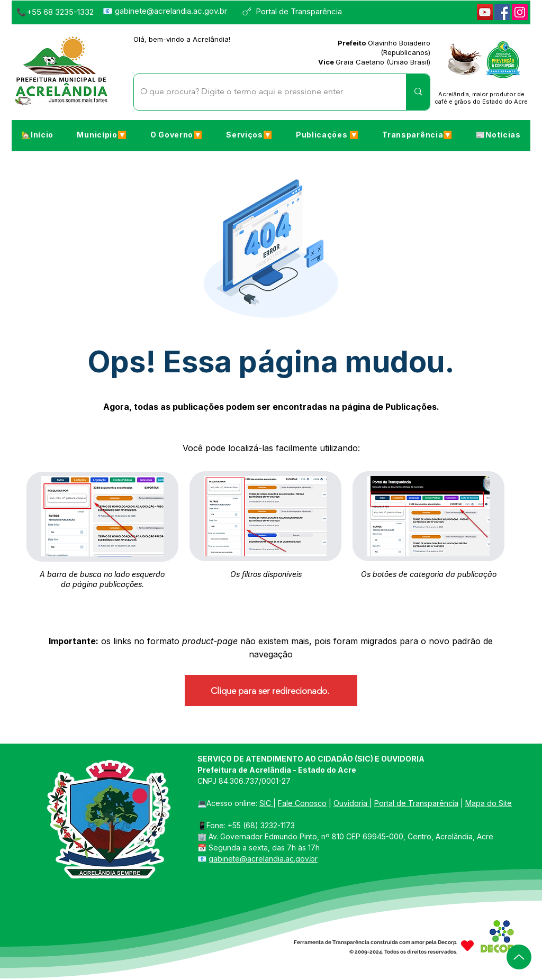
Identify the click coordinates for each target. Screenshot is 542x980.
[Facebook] (502, 12)
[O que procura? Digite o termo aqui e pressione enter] (262, 92)
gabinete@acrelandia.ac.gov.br (171, 11)
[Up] (519, 957)
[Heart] (467, 946)
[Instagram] (520, 12)
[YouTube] (485, 12)
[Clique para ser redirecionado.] (271, 690)
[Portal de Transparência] (297, 11)
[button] (102, 135)
